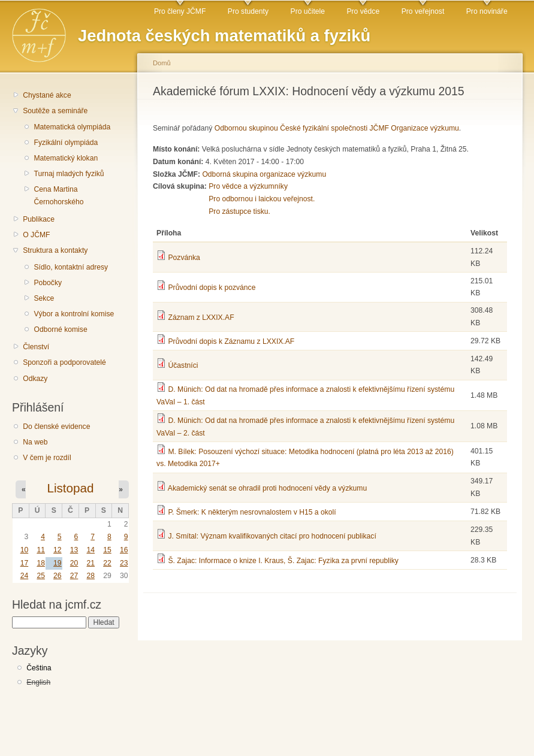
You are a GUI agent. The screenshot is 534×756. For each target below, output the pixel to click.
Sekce (44, 298)
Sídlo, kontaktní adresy (71, 267)
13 (74, 550)
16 (124, 550)
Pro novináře (487, 11)
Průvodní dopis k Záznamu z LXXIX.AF (231, 341)
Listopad (70, 488)
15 (107, 550)
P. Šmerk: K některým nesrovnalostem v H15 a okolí (252, 512)
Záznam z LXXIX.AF (201, 317)
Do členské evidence (56, 427)
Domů (162, 63)
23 (124, 563)
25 (41, 576)
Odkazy (35, 379)
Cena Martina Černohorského (58, 196)
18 (41, 563)
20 (74, 563)
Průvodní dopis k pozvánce (212, 288)
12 (58, 550)
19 (58, 563)
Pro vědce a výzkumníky (248, 186)
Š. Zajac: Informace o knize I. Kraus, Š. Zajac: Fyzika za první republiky (283, 561)
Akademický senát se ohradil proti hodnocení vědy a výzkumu (267, 488)
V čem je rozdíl (47, 458)
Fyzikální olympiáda (66, 143)
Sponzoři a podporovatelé (64, 362)
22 (107, 563)
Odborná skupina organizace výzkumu (264, 174)
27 (74, 576)
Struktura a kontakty (55, 250)
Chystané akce (47, 95)
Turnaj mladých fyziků (69, 174)
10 (25, 550)
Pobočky (48, 283)
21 (90, 563)
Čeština (39, 668)
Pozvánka (184, 258)
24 (25, 576)
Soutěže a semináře (55, 111)
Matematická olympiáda (72, 127)
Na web (35, 442)
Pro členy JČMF (180, 11)
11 (41, 550)
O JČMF (36, 235)
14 (90, 550)
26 (58, 576)
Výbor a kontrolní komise (74, 314)
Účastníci (183, 365)
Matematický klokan (66, 158)
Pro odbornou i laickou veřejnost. (262, 199)
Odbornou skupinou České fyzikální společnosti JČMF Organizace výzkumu (337, 128)
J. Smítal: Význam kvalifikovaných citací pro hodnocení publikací (272, 536)
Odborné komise (60, 329)
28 (90, 576)
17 (25, 563)
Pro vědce (363, 11)
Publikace (39, 219)
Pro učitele (308, 11)
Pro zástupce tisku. (239, 211)
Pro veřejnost (423, 11)
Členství (36, 347)
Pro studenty (248, 11)
